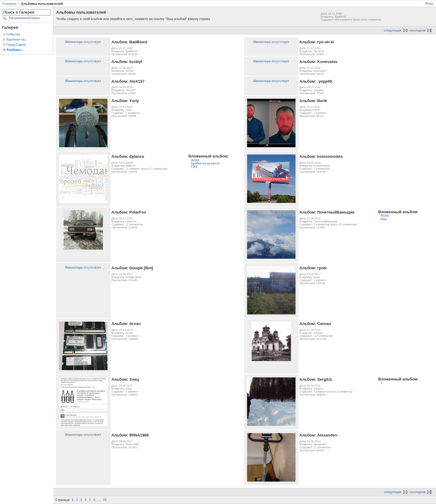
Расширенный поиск (24, 18)
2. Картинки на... (15, 40)
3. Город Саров (14, 45)
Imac (384, 219)
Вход (429, 3)
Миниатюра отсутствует (83, 42)
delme (195, 160)
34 (105, 500)
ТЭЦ (194, 167)
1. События (12, 34)
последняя (418, 30)
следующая (393, 30)
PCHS (385, 216)
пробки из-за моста (205, 163)
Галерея (9, 4)
